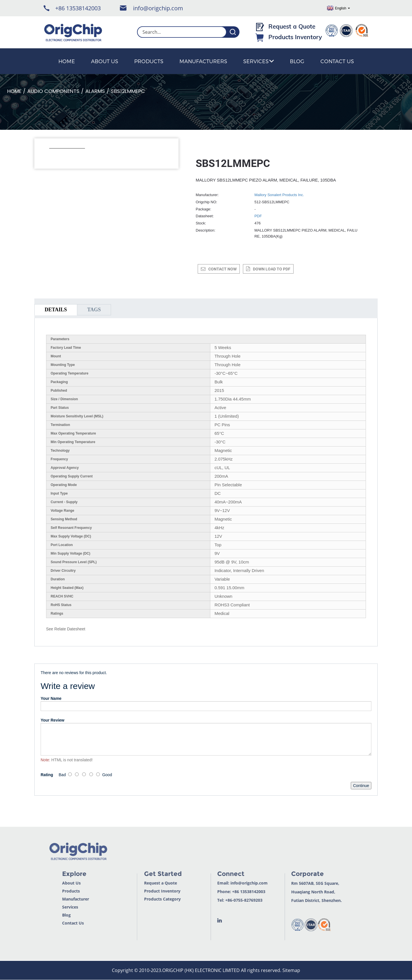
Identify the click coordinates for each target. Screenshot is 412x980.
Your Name (51, 698)
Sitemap (291, 970)
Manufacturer (64, 899)
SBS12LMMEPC (128, 91)
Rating (47, 775)
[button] (52, 156)
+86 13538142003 (78, 8)
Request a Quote (292, 26)
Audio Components (53, 91)
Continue (361, 786)
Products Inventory (295, 37)
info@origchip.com (158, 8)
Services (259, 61)
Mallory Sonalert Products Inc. (279, 195)
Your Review (53, 720)
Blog (297, 61)
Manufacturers (203, 61)
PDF (258, 216)
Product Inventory (151, 891)
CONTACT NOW (222, 269)
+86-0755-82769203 (233, 900)
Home (67, 61)
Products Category (151, 899)
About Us (105, 61)
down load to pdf (272, 269)
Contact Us (337, 61)
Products (149, 61)
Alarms (95, 91)
